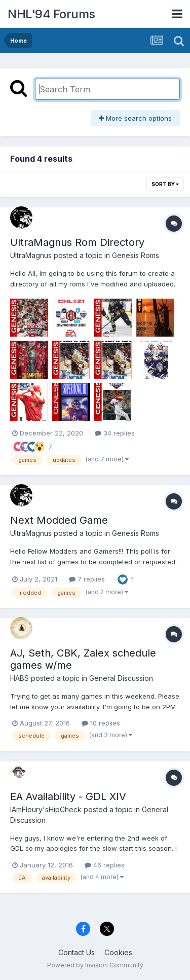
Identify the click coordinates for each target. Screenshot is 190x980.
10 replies (101, 723)
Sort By (165, 184)
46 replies (105, 865)
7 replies (87, 579)
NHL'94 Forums (51, 14)
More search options (135, 118)
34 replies (115, 433)
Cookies (118, 952)
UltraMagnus (31, 255)
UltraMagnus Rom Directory (77, 242)
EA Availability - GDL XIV (68, 796)
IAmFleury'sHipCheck (46, 809)
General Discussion (121, 678)
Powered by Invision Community (95, 965)
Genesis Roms (136, 255)
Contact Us (77, 952)
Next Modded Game (59, 520)
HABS (20, 678)
